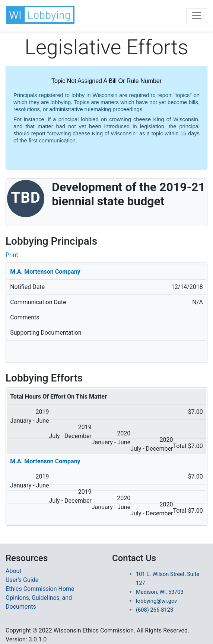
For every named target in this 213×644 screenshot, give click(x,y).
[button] (40, 15)
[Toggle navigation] (197, 16)
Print (12, 255)
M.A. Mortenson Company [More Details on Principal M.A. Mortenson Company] (45, 272)
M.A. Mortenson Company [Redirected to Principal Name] (45, 461)
